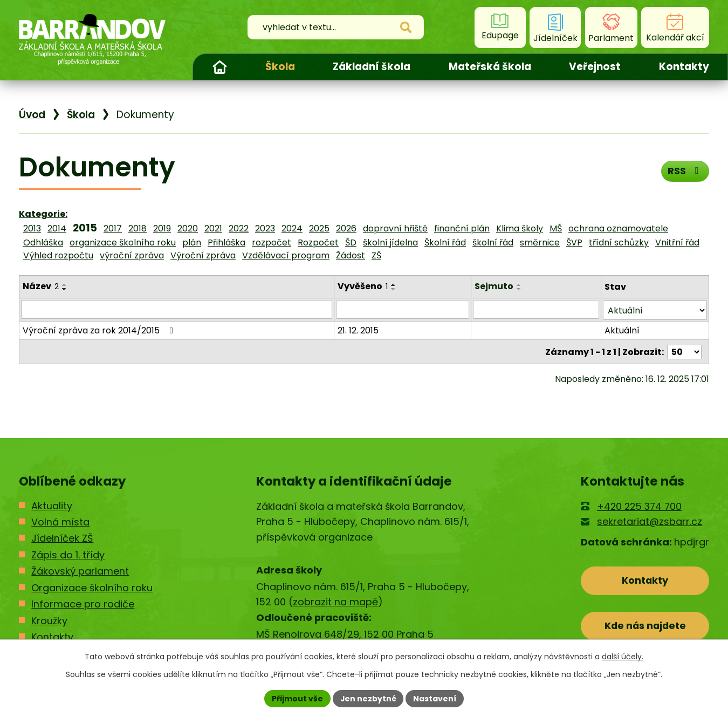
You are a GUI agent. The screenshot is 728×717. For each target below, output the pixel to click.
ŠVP (574, 243)
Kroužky (49, 621)
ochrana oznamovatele (618, 228)
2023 (265, 228)
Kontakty (684, 67)
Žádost (351, 255)
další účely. (623, 657)
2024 (292, 228)
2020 (188, 228)
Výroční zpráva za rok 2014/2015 (100, 329)
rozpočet (272, 243)
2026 (346, 228)
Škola (280, 67)
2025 (319, 228)
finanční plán (462, 228)
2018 (138, 228)
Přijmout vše (297, 698)
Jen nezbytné (368, 698)
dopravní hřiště (395, 228)
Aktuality (52, 506)
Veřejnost (595, 67)
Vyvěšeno (363, 286)
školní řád (493, 243)
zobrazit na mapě (335, 602)
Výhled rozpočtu (58, 255)
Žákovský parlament (80, 571)
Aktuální (623, 329)
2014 (57, 228)
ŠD (351, 243)
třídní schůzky (619, 243)
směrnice (540, 243)
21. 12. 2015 (359, 329)
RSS (685, 171)
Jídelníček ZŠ (62, 538)
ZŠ (376, 255)
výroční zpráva (132, 255)
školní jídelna (390, 243)
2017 (113, 228)
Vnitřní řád (677, 243)
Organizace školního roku (92, 588)
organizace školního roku (123, 243)
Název (41, 286)
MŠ (556, 228)
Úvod (219, 67)
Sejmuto (495, 286)
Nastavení (435, 698)
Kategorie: (43, 214)
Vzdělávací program (286, 255)
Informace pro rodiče (83, 604)
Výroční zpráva (203, 255)
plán (192, 243)
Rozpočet (318, 243)
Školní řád (445, 243)
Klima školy (520, 228)
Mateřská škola (490, 67)
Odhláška (43, 243)
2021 (213, 228)
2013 (32, 228)
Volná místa (60, 522)
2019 (162, 228)
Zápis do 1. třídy (68, 555)
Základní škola (372, 67)
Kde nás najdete (645, 626)
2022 (239, 228)
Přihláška (226, 243)
